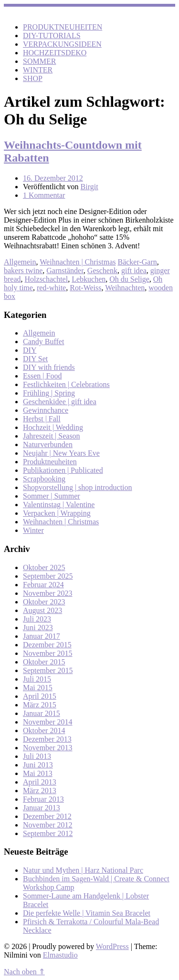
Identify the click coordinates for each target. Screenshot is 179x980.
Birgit (89, 187)
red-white (51, 288)
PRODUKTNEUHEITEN (63, 27)
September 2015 (48, 670)
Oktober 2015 (44, 662)
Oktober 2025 (44, 567)
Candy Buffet (43, 342)
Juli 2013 (37, 756)
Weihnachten (125, 288)
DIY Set (35, 359)
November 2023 (48, 593)
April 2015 (40, 696)
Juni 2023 (38, 628)
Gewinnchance (46, 410)
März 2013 (40, 791)
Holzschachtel (47, 279)
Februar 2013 (43, 799)
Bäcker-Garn (137, 262)
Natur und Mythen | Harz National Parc (83, 870)
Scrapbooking (44, 479)
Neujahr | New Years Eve (61, 453)
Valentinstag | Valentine (59, 505)
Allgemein (20, 262)
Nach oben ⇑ (24, 972)
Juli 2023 (37, 619)
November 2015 (48, 653)
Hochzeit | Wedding (53, 427)
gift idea (134, 271)
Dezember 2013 (47, 739)
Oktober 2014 (44, 730)
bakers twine (23, 271)
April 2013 (40, 782)
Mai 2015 (38, 688)
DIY (30, 350)
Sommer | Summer (52, 496)
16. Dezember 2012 (53, 178)
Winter (33, 530)
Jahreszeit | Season (52, 436)
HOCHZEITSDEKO (55, 53)
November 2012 (48, 825)
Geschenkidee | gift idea (60, 402)
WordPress (112, 946)
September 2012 (48, 833)
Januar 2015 (42, 713)
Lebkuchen (89, 279)
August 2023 (42, 610)
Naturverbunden (48, 444)
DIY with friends (49, 367)
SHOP (33, 78)
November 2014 (48, 722)
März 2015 (40, 705)
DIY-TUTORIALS (52, 36)
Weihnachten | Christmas (78, 262)
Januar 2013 (42, 808)
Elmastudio (60, 955)
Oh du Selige (129, 279)
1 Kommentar (44, 195)
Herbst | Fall (42, 419)
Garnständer (65, 271)
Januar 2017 (42, 636)
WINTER (38, 70)
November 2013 (48, 748)
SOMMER (39, 61)
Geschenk (102, 271)
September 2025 (48, 576)
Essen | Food (42, 376)
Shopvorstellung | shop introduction (78, 487)
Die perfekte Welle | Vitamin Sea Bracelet (87, 913)
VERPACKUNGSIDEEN (62, 44)
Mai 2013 (38, 773)
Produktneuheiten (50, 462)
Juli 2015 (37, 679)
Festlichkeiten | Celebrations (66, 384)
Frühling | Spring (49, 393)
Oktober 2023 (44, 602)
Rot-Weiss (85, 288)
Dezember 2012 (47, 816)
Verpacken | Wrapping (57, 513)
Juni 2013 (38, 765)
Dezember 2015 (47, 645)
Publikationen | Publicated (63, 470)
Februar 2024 (43, 585)
